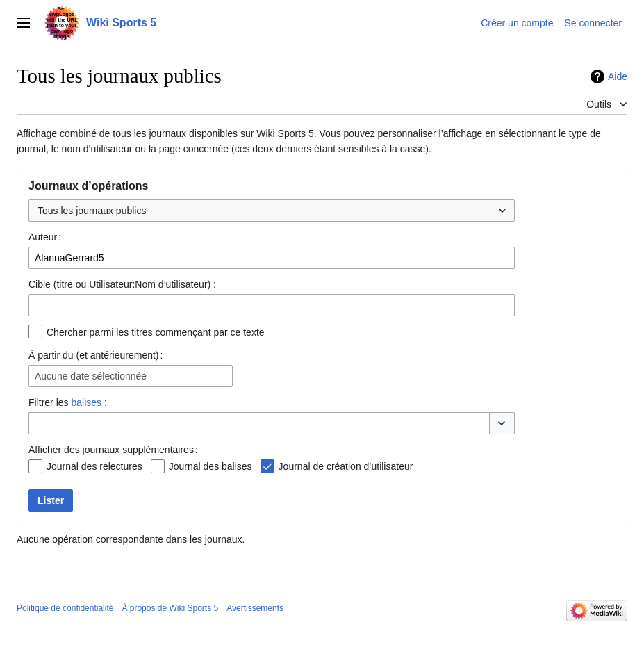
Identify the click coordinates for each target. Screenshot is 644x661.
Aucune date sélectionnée (91, 376)
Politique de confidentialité (65, 608)
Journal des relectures (94, 466)
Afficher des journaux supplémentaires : (113, 450)
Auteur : (45, 237)
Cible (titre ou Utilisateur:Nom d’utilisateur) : (122, 284)
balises (86, 402)
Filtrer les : (68, 402)
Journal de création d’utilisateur (346, 466)
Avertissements (255, 608)
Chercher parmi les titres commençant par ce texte (156, 332)
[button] (502, 423)
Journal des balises (210, 466)
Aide (618, 76)
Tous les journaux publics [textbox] (92, 211)
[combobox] (272, 211)
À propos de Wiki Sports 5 (170, 608)
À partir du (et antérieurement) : (96, 355)
